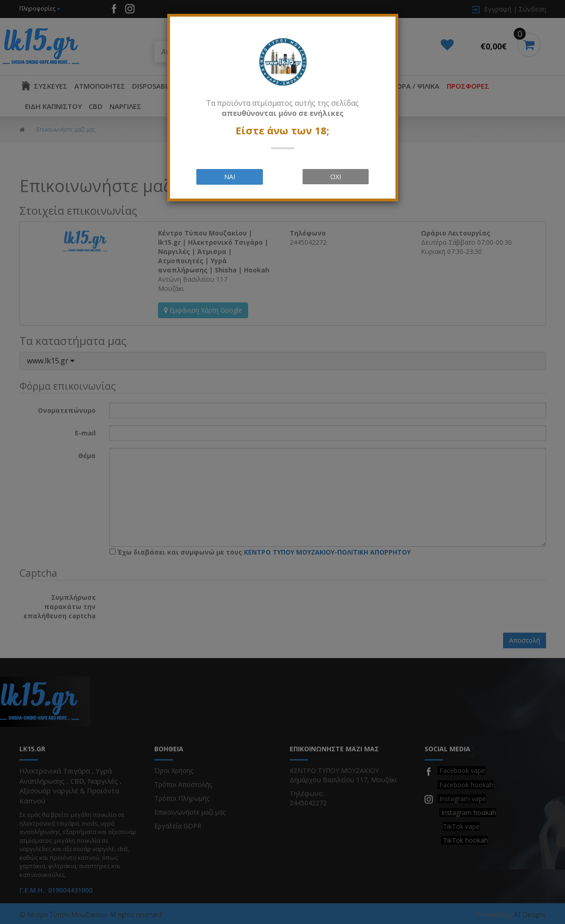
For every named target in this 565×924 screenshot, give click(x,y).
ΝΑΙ (230, 177)
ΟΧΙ (336, 177)
